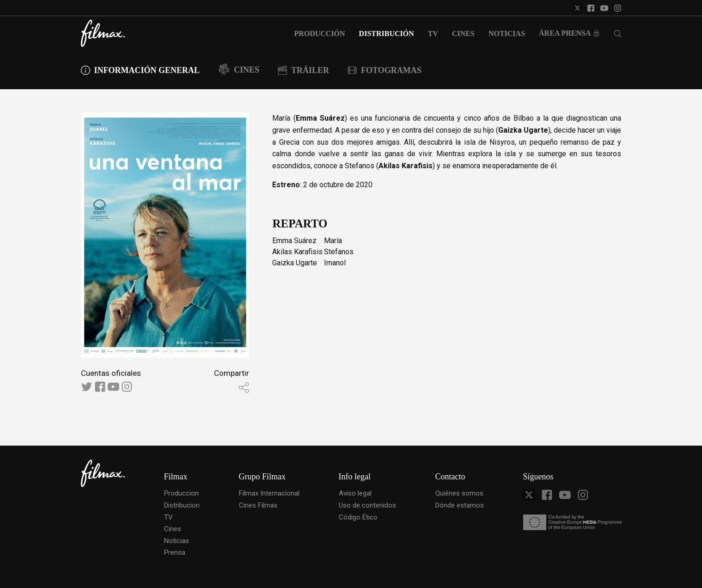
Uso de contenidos (367, 505)
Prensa (175, 552)
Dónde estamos (460, 505)
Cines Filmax (258, 505)
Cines (173, 529)
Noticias (177, 541)
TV (168, 517)
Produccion (181, 493)
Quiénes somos (459, 493)
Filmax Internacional (269, 493)
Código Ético (358, 517)
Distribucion (182, 505)
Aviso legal (355, 493)
